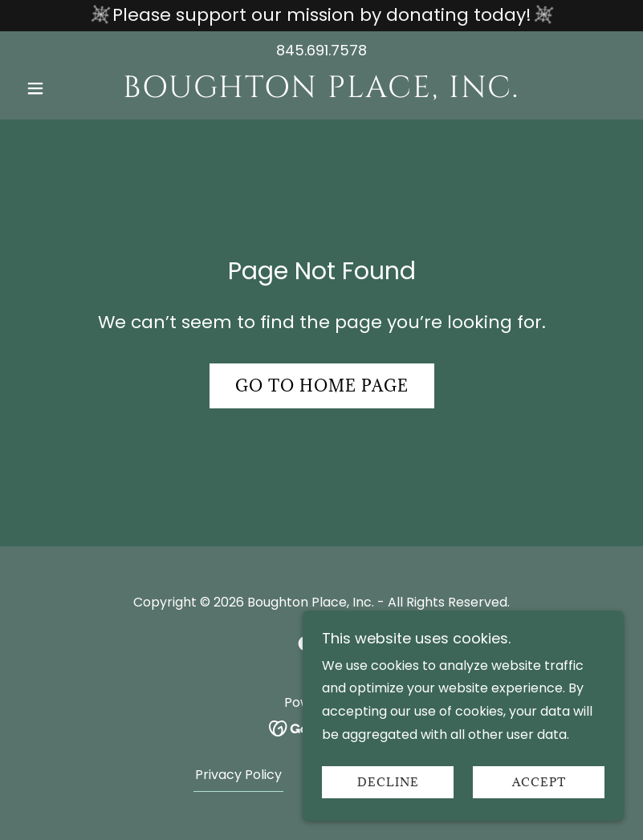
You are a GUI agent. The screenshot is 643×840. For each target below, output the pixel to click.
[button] (65, 88)
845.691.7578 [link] (321, 50)
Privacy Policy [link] (238, 775)
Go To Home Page (322, 386)
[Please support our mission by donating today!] (321, 16)
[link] (321, 93)
